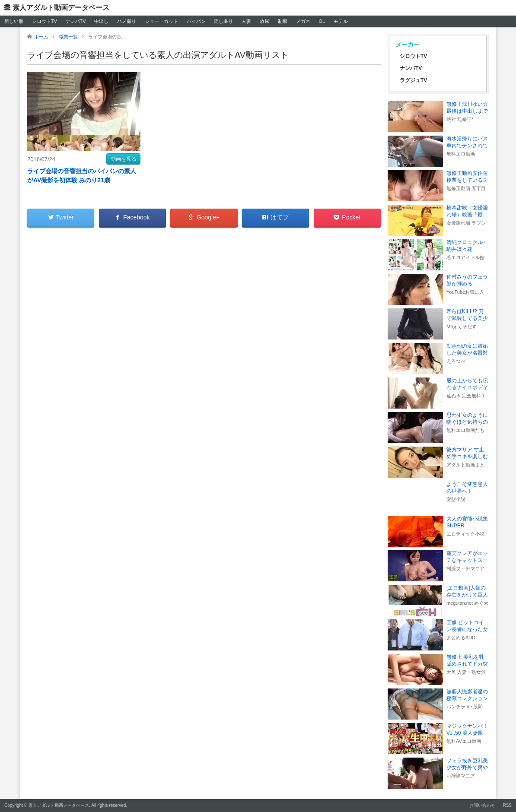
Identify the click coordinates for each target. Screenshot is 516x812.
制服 (283, 21)
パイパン (196, 21)
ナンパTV (76, 21)
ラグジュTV (413, 80)
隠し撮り (223, 21)
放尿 (264, 21)
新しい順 (14, 21)
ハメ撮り (127, 21)
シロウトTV (45, 21)
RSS (507, 805)
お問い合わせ (482, 805)
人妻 (246, 21)
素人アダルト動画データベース (61, 8)
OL (322, 21)
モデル (341, 21)
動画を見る (124, 159)
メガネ (303, 21)
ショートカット (161, 21)
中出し (101, 21)
